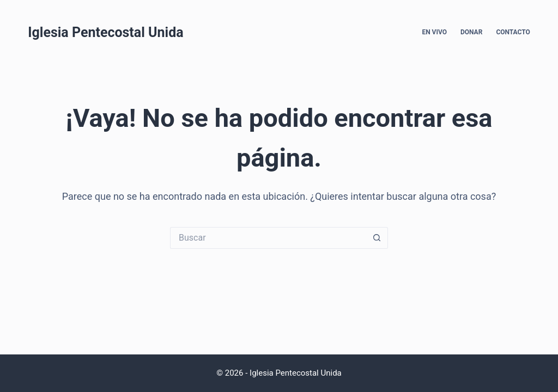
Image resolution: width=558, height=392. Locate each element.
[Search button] (377, 238)
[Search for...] (268, 238)
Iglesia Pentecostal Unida (105, 32)
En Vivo (434, 32)
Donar (471, 32)
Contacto (513, 32)
